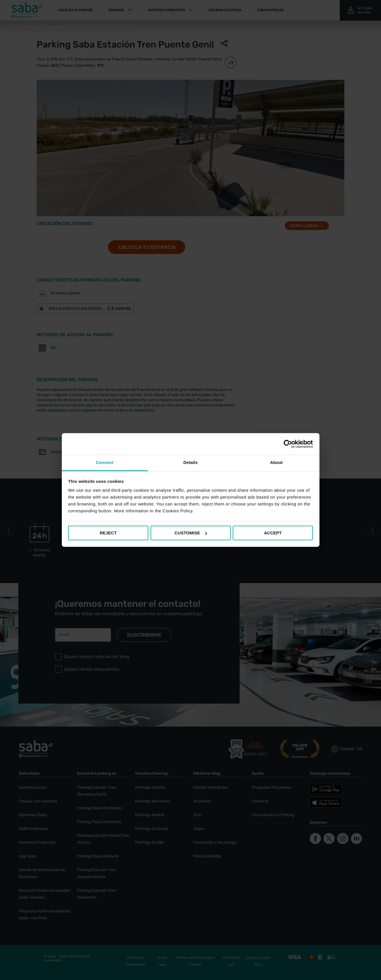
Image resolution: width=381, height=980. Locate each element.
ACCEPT (273, 533)
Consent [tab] (105, 462)
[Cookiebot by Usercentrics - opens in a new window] (288, 444)
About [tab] (277, 462)
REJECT (108, 533)
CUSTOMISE (191, 533)
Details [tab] (191, 462)
